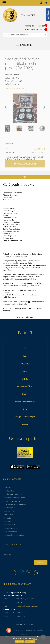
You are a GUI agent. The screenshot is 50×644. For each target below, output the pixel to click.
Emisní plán (9, 515)
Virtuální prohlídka (11, 532)
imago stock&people (25, 417)
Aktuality (8, 488)
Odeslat (41, 562)
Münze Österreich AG (25, 402)
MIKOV (25, 379)
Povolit (20, 642)
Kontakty (8, 521)
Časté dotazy (10, 491)
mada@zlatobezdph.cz (34, 26)
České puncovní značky (14, 494)
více (35, 639)
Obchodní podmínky (12, 501)
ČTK (25, 409)
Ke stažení (8, 518)
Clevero (13, 630)
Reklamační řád (10, 508)
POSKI (25, 424)
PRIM (25, 371)
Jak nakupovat (10, 511)
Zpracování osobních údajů (15, 535)
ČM (25, 349)
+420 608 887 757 (34, 29)
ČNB (25, 356)
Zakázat (30, 642)
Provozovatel (10, 525)
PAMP (25, 394)
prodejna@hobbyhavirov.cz (27, 606)
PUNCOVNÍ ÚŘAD (25, 386)
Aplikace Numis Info (12, 528)
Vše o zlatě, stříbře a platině (15, 504)
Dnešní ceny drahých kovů (15, 498)
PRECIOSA (25, 364)
